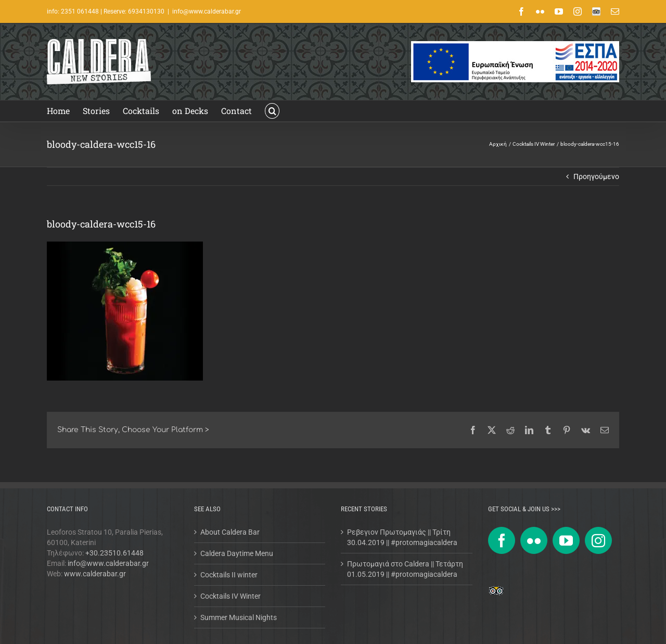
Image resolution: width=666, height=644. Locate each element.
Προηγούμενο (596, 176)
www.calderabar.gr (95, 574)
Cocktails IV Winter (230, 596)
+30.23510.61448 (114, 553)
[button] (272, 111)
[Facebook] (502, 540)
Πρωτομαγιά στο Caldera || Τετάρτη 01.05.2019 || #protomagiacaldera (405, 569)
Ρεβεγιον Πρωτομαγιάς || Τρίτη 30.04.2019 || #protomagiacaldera (402, 537)
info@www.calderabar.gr (207, 11)
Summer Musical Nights (239, 617)
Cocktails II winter (229, 575)
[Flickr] (534, 540)
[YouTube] (566, 540)
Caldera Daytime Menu (237, 553)
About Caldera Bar (230, 532)
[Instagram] (598, 540)
